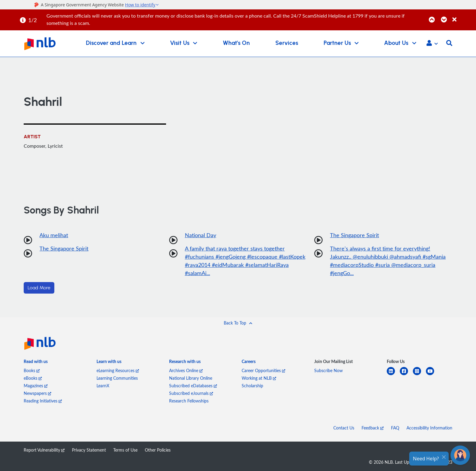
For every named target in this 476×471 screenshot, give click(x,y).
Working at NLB (259, 378)
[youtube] (432, 375)
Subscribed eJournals (191, 393)
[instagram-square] (419, 375)
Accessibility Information (429, 428)
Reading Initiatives (43, 401)
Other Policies (158, 450)
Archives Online (186, 370)
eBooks (33, 378)
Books (32, 370)
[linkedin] (393, 375)
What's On (236, 43)
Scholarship (252, 386)
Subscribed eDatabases (193, 386)
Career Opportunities (263, 370)
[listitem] (36, 363)
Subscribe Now (328, 370)
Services (287, 43)
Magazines (36, 386)
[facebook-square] (406, 375)
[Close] (463, 16)
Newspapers (37, 393)
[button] (432, 44)
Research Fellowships (189, 401)
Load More (39, 288)
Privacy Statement (89, 450)
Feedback (373, 428)
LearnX (103, 386)
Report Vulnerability (44, 450)
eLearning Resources (118, 370)
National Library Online (191, 378)
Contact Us (344, 428)
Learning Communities (117, 378)
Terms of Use (125, 450)
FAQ (395, 428)
